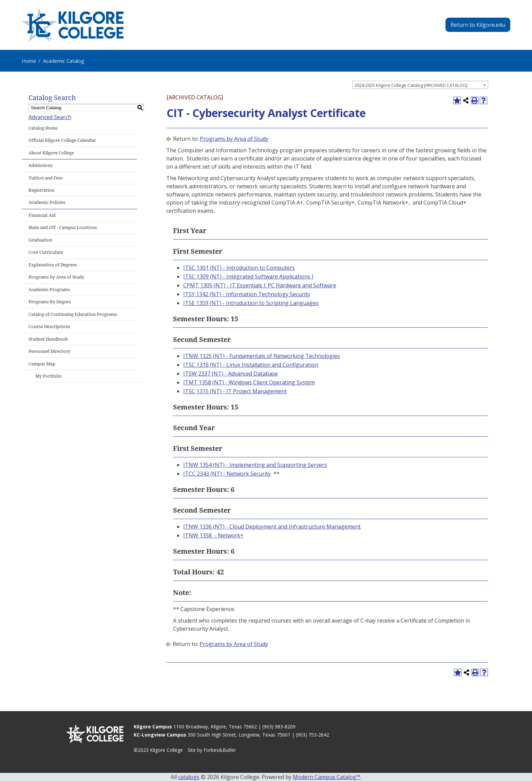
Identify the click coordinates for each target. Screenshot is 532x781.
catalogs (189, 777)
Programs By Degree (50, 302)
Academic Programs (49, 290)
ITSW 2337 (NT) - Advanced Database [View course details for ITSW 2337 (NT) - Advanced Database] (231, 374)
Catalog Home (43, 128)
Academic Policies (47, 202)
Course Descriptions (49, 327)
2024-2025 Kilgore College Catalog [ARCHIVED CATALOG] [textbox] (411, 85)
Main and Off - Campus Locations (63, 227)
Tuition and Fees (46, 178)
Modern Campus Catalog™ (327, 777)
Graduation (40, 240)
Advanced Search (50, 117)
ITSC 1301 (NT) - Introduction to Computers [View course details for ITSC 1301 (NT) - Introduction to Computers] (239, 268)
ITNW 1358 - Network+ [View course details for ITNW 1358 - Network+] (213, 535)
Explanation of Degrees (53, 265)
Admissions (41, 165)
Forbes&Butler (220, 750)
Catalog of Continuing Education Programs (73, 314)
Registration (41, 190)
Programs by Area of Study (56, 277)
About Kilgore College (51, 153)
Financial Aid (42, 215)
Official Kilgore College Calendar (62, 140)
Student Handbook (48, 339)
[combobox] (420, 85)
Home (29, 61)
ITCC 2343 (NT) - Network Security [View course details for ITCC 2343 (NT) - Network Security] (227, 474)
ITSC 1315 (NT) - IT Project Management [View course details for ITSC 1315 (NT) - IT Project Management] (235, 391)
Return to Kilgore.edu (478, 25)
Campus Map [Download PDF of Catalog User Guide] (42, 364)
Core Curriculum (46, 252)
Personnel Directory (49, 351)
